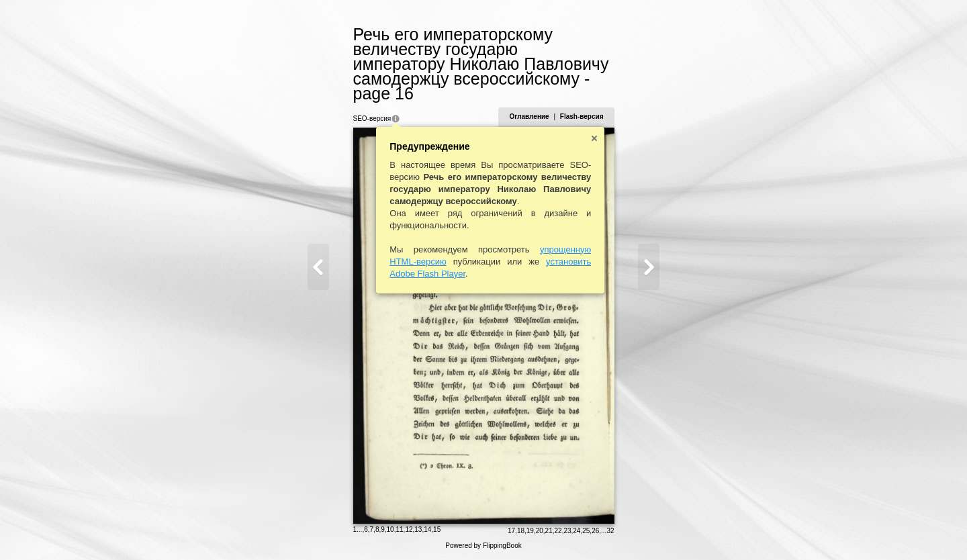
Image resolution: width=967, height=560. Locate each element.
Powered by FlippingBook (483, 546)
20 (540, 531)
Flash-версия (582, 116)
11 (399, 529)
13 (418, 529)
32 (610, 531)
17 (511, 531)
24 (577, 531)
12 (409, 529)
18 (521, 531)
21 (549, 531)
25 (586, 531)
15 (437, 529)
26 (595, 531)
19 (530, 531)
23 (567, 531)
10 (390, 529)
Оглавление (529, 116)
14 (427, 529)
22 (558, 531)
